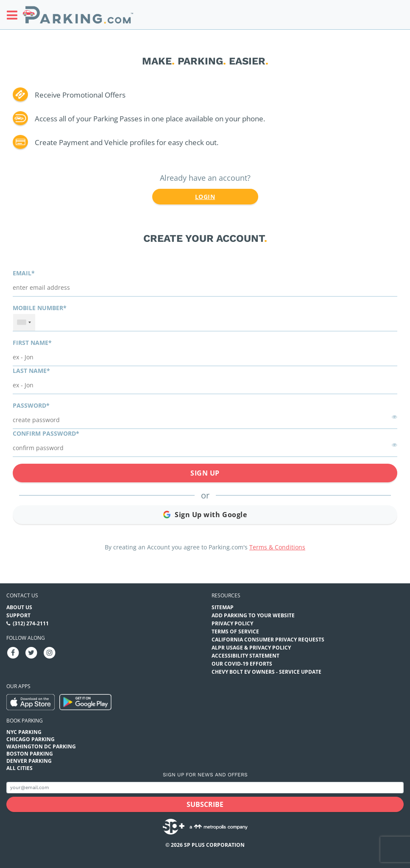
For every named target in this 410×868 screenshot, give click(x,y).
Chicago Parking (31, 739)
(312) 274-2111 (31, 623)
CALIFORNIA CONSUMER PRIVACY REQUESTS (268, 640)
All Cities (20, 768)
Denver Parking (29, 761)
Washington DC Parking (41, 746)
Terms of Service (235, 631)
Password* (31, 405)
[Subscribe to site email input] (205, 788)
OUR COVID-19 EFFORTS (242, 664)
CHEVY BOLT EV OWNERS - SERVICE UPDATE (266, 672)
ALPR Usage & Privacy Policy (251, 648)
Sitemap (223, 607)
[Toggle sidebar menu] (15, 15)
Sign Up (205, 473)
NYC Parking (24, 732)
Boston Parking (30, 754)
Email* (24, 273)
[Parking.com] (78, 15)
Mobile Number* (40, 308)
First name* (32, 343)
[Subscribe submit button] (205, 804)
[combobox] (24, 322)
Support (18, 615)
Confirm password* (46, 433)
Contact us (22, 595)
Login (205, 197)
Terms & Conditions (277, 547)
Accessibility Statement (245, 656)
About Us (19, 607)
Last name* (31, 371)
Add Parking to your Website (253, 615)
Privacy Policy (232, 623)
